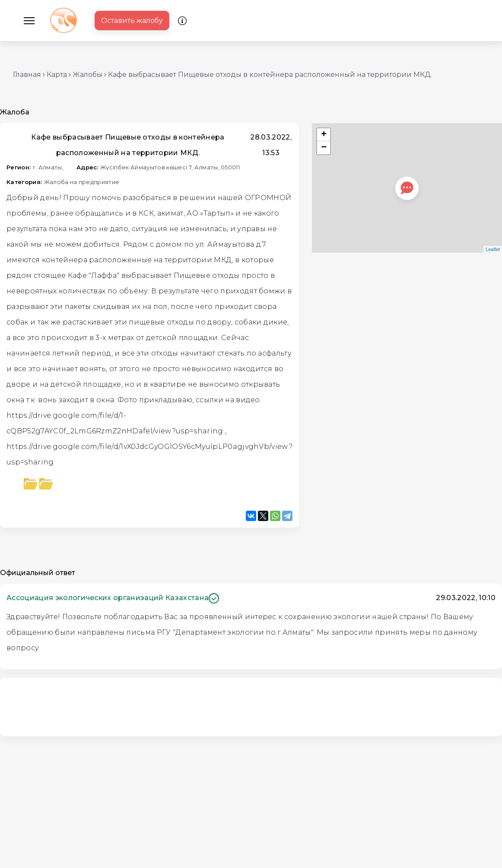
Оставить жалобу (132, 21)
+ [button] (324, 135)
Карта (57, 75)
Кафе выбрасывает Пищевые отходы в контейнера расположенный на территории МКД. (270, 75)
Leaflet (493, 249)
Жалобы (87, 75)
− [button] (324, 148)
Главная (27, 75)
